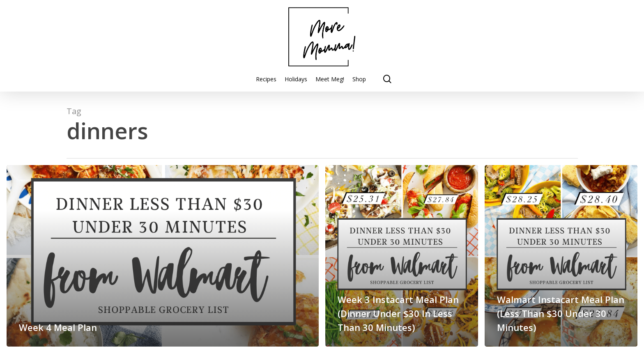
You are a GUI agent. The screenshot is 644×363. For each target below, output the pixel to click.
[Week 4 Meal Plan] (163, 256)
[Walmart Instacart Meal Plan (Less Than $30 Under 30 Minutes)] (561, 256)
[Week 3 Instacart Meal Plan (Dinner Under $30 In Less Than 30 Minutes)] (402, 256)
